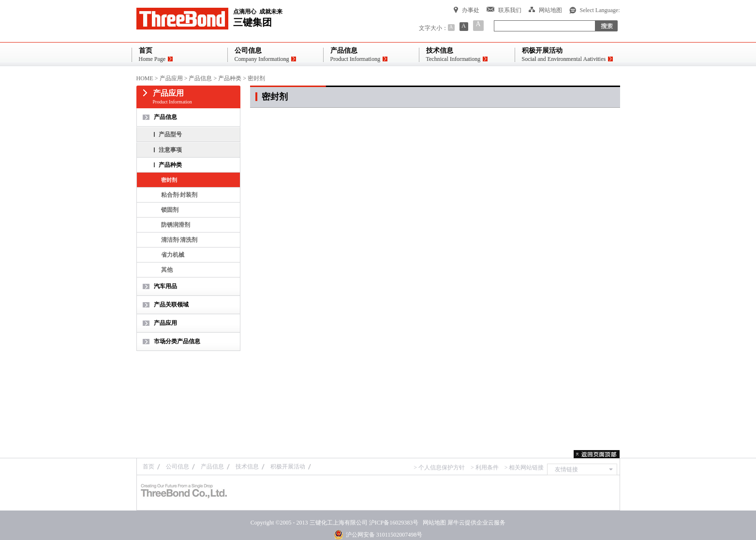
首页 (148, 467)
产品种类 (230, 78)
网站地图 (433, 523)
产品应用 (171, 78)
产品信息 (200, 78)
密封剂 (256, 78)
